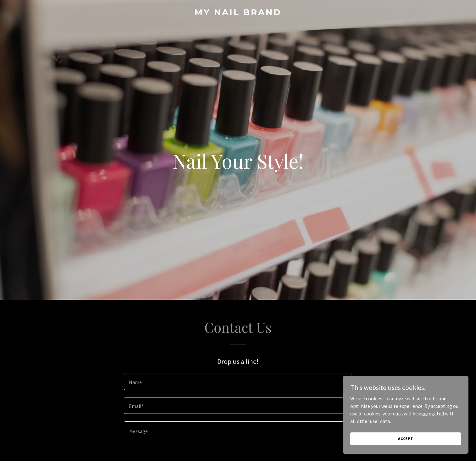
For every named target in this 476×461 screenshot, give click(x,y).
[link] (238, 13)
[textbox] (238, 382)
